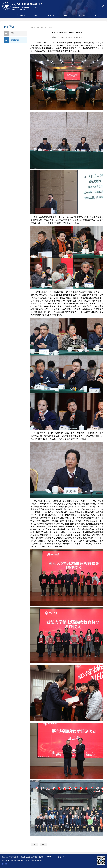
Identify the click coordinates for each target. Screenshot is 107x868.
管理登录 (5, 864)
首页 (7, 16)
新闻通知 (43, 28)
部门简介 (21, 16)
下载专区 (67, 16)
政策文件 (52, 16)
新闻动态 (11, 40)
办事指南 (36, 16)
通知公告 (11, 33)
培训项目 (82, 16)
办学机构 (98, 15)
